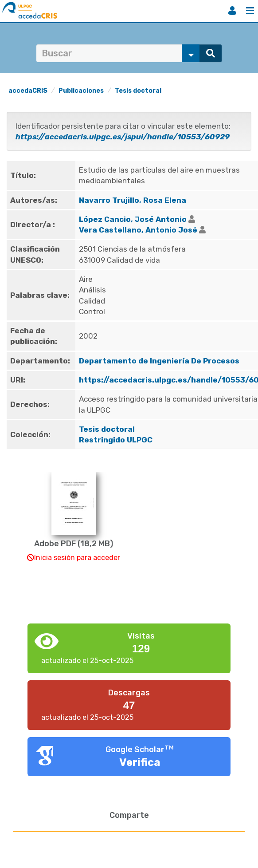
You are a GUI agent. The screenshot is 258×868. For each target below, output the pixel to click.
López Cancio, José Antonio (133, 219)
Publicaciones (81, 91)
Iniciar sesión (232, 11)
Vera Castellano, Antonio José (138, 230)
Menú (250, 11)
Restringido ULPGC (116, 440)
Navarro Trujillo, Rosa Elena (133, 200)
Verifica (140, 762)
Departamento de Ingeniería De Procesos (159, 361)
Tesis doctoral (138, 91)
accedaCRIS (28, 91)
